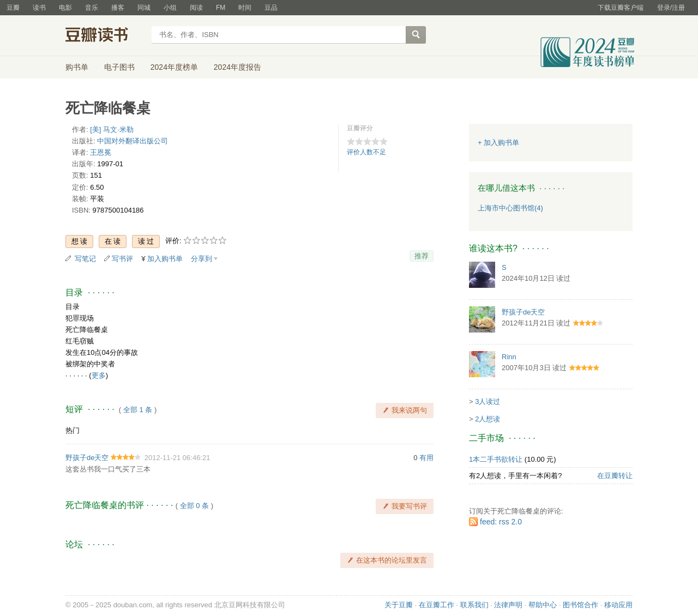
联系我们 (474, 605)
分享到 (201, 259)
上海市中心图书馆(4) (510, 208)
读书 (39, 8)
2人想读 (488, 419)
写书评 (122, 259)
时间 (245, 8)
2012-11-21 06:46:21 (177, 458)
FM (221, 8)
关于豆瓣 (399, 605)
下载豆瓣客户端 (621, 8)
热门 (73, 430)
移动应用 (618, 605)
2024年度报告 (237, 67)
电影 (65, 8)
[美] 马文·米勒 (112, 129)
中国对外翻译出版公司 (133, 141)
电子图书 (119, 67)
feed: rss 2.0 (501, 522)
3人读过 (488, 401)
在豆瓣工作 (437, 605)
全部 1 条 (138, 410)
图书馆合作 (580, 605)
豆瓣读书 (105, 36)
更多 (99, 375)
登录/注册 (671, 8)
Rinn (509, 357)
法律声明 (508, 605)
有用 (426, 458)
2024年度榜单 (174, 67)
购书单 (77, 67)
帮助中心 (543, 605)
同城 (144, 8)
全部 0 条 (194, 506)
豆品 (271, 8)
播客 (118, 8)
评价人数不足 (366, 152)
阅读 (196, 8)
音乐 (92, 8)
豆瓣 (13, 8)
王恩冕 (101, 152)
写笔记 (85, 259)
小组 (170, 8)
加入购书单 (165, 259)
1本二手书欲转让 (496, 459)
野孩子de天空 (87, 458)
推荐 (422, 256)
